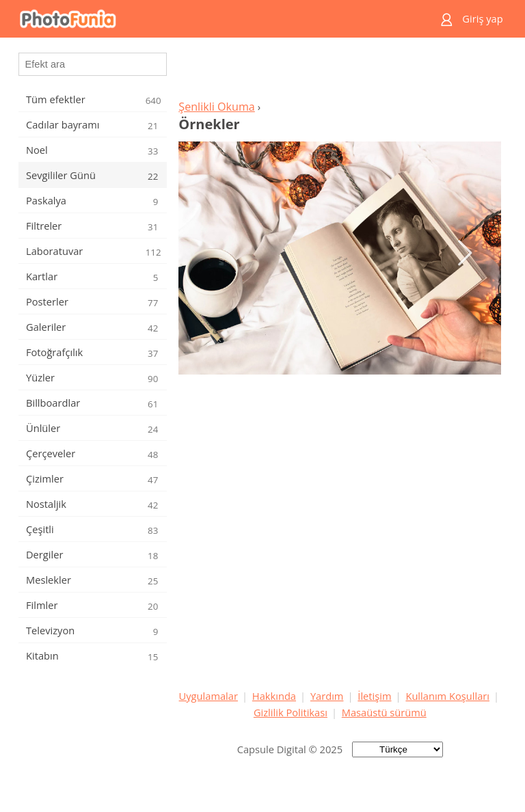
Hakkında (274, 696)
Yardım (327, 696)
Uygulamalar (208, 696)
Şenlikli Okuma (217, 107)
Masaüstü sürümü (384, 712)
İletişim (374, 696)
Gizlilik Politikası (291, 712)
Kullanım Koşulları (447, 696)
